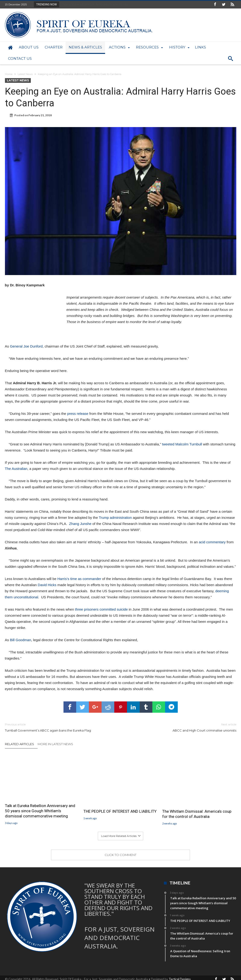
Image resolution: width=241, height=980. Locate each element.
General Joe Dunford (26, 346)
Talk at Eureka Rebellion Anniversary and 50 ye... (94, 4)
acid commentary (212, 542)
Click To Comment (120, 855)
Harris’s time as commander (79, 579)
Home (9, 74)
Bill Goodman (20, 640)
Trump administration (116, 518)
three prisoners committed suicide (101, 609)
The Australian (16, 469)
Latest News (25, 74)
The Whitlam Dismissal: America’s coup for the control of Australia (197, 814)
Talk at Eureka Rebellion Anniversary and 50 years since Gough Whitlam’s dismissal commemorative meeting (40, 811)
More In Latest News (55, 744)
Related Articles (20, 744)
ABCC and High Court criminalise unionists (182, 727)
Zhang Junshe (80, 524)
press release (78, 414)
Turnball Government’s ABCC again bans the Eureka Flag (59, 727)
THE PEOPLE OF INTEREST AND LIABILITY (120, 811)
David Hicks (47, 585)
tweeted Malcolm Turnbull (182, 444)
